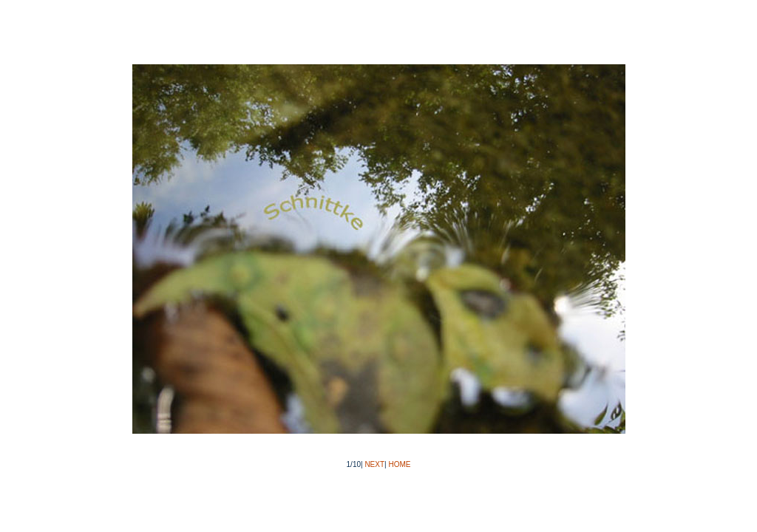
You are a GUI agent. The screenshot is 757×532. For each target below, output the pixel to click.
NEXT (374, 464)
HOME (399, 464)
